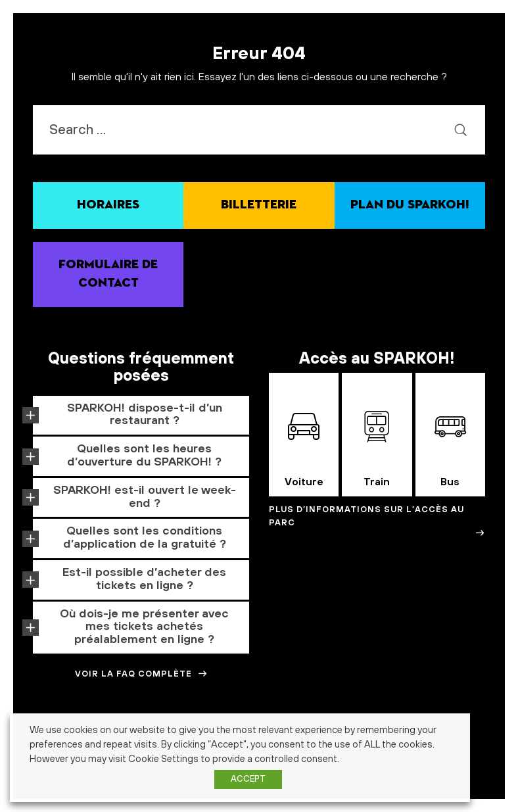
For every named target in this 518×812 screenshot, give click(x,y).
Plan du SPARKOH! (410, 205)
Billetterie (259, 205)
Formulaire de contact (108, 274)
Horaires (108, 205)
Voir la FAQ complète (141, 674)
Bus (450, 450)
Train (377, 450)
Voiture (304, 450)
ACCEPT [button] (248, 779)
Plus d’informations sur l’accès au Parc (377, 521)
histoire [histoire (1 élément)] (482, 763)
